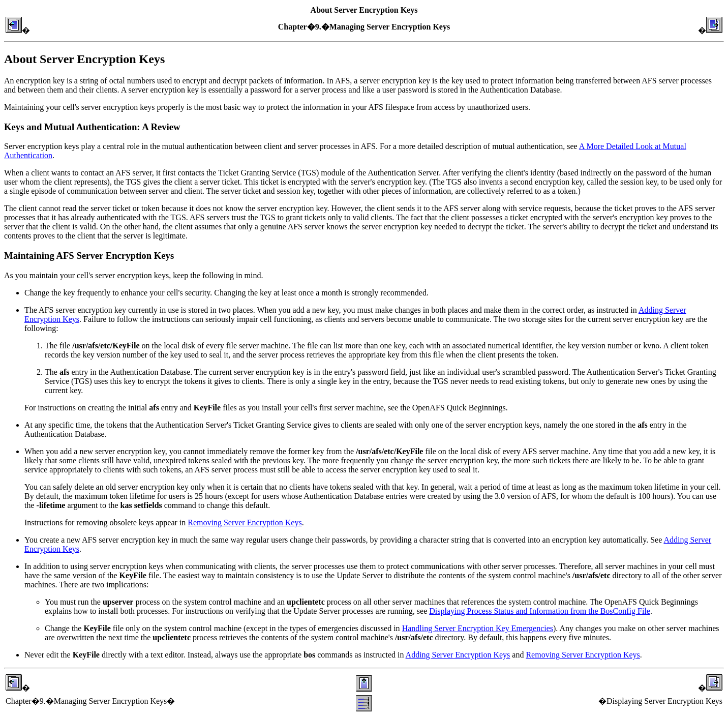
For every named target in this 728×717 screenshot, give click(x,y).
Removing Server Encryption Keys (245, 522)
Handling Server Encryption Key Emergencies (478, 628)
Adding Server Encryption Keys (458, 655)
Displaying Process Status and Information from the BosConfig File (540, 611)
